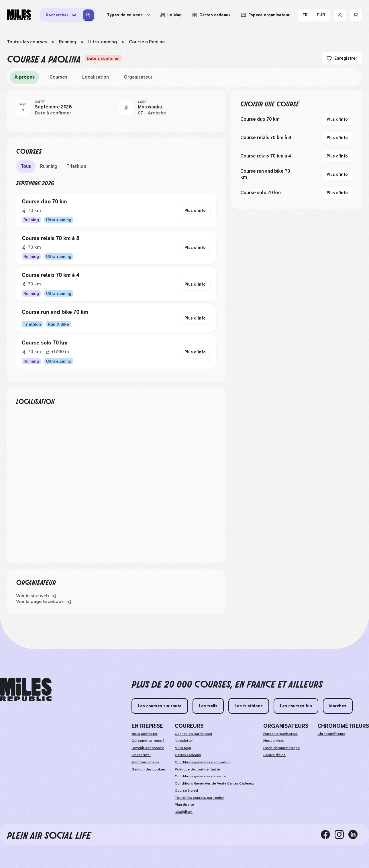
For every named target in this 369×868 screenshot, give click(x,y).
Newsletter (184, 741)
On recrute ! (141, 755)
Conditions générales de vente (200, 776)
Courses (58, 77)
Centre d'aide (274, 755)
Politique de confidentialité (197, 769)
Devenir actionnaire (148, 748)
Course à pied (186, 791)
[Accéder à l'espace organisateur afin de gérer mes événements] (265, 15)
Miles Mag (183, 748)
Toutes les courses (27, 42)
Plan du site (184, 805)
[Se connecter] (340, 15)
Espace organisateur (280, 734)
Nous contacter (145, 734)
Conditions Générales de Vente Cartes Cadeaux (214, 783)
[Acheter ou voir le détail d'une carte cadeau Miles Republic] (211, 15)
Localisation (96, 77)
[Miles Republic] (19, 15)
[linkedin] (355, 834)
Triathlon (76, 166)
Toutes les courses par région (200, 798)
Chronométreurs (331, 734)
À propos (24, 77)
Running (68, 42)
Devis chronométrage (281, 748)
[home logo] (26, 689)
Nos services (274, 741)
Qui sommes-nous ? (148, 741)
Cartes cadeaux (188, 755)
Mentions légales (145, 762)
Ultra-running (103, 42)
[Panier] (356, 15)
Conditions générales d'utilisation (203, 762)
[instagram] (341, 834)
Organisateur (138, 77)
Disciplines (184, 812)
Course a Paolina (147, 42)
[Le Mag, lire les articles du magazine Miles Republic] (171, 15)
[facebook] (328, 834)
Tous (26, 166)
